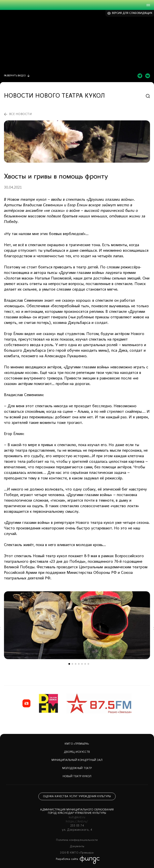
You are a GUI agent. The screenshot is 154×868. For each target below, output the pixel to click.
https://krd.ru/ (77, 822)
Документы (77, 846)
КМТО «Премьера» (77, 744)
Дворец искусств (77, 752)
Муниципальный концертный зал (77, 760)
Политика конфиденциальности (77, 840)
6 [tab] (85, 664)
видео (15, 76)
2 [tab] (72, 664)
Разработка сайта (67, 859)
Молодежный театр (77, 768)
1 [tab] (69, 664)
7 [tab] (88, 664)
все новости (20, 114)
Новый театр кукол (77, 776)
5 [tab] (82, 664)
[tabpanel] (77, 625)
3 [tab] (76, 664)
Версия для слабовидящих (132, 13)
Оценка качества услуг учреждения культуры (77, 796)
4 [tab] (79, 664)
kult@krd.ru (77, 817)
